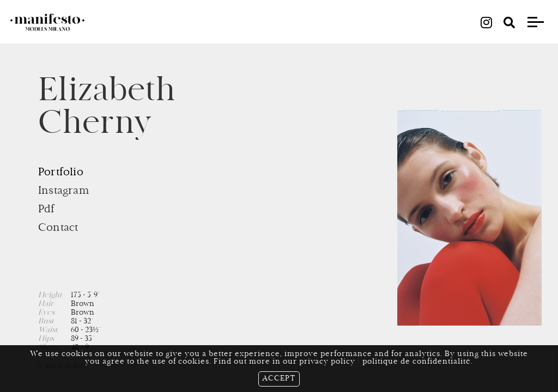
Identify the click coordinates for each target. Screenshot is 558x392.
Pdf (46, 210)
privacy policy (327, 362)
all (279, 22)
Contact (58, 228)
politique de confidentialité (417, 362)
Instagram (64, 191)
